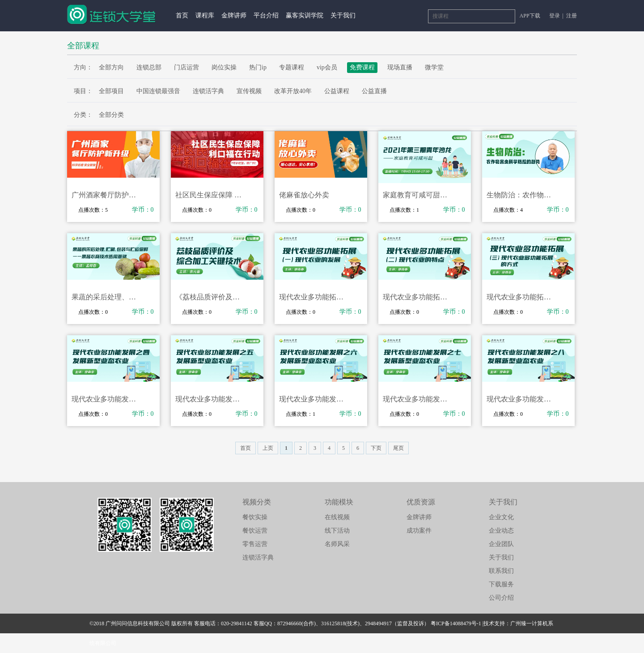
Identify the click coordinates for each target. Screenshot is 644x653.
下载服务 (501, 584)
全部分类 (111, 115)
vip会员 (327, 67)
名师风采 (337, 544)
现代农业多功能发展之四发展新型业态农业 (107, 399)
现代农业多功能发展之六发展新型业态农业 (314, 399)
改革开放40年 (293, 91)
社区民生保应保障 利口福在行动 (210, 195)
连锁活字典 (208, 91)
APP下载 (530, 16)
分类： (83, 115)
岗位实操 (224, 67)
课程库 (205, 15)
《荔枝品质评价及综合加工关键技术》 (210, 297)
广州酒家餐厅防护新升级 (107, 195)
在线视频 (337, 517)
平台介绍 (266, 15)
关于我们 (343, 15)
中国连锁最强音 (158, 91)
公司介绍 (501, 598)
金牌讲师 (234, 15)
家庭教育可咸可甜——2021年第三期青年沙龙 (418, 195)
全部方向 (111, 67)
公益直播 (374, 91)
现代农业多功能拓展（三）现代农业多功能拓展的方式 (522, 297)
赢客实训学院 (305, 15)
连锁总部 (149, 67)
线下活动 (337, 531)
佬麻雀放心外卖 (304, 195)
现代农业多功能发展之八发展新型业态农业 (522, 399)
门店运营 (186, 67)
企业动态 (501, 531)
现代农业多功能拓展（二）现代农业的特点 (418, 297)
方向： (83, 67)
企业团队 (501, 544)
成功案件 (419, 531)
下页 (376, 448)
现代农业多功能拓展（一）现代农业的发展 (314, 297)
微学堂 (434, 67)
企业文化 (501, 517)
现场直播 (400, 67)
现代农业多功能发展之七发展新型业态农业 (418, 399)
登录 (555, 16)
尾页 (398, 448)
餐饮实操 (255, 517)
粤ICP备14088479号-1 (456, 623)
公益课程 (337, 91)
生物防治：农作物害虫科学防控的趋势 (522, 195)
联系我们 (501, 571)
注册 (572, 16)
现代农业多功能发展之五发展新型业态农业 (210, 399)
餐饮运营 (255, 531)
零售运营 (255, 544)
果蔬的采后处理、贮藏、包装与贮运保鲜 (107, 297)
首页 (182, 15)
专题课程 (292, 67)
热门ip (258, 67)
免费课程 (362, 67)
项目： (83, 91)
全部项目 (111, 91)
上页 (268, 448)
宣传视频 (249, 91)
